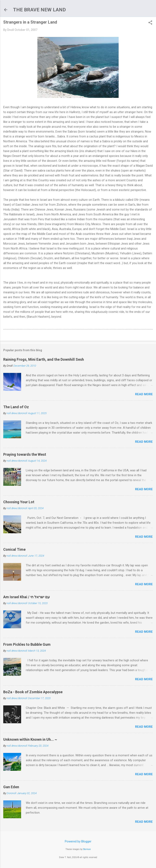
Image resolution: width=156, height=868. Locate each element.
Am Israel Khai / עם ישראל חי (27, 597)
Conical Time (14, 549)
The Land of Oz (16, 407)
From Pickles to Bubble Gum (27, 644)
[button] (150, 23)
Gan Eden (11, 787)
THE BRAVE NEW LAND (39, 10)
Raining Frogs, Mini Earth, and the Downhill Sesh (44, 359)
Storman (87, 849)
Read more (144, 394)
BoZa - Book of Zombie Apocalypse (33, 692)
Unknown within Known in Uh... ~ (30, 739)
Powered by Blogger (78, 841)
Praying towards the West (25, 454)
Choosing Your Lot (19, 502)
